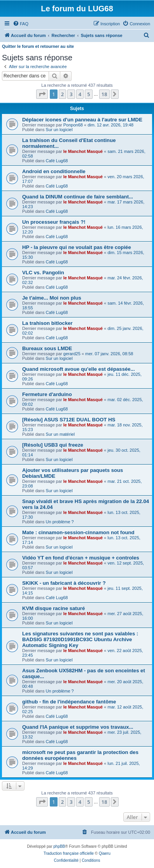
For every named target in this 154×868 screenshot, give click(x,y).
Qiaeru (105, 853)
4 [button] (80, 94)
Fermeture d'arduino (47, 394)
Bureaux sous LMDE (47, 348)
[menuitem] (21, 24)
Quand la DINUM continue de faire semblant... (78, 197)
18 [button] (104, 94)
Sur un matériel (60, 434)
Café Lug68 (57, 161)
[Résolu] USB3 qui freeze (53, 445)
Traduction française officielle (69, 853)
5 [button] (88, 94)
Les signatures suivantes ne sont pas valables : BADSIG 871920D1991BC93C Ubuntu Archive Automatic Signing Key (80, 639)
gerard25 (72, 354)
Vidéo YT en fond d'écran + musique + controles (81, 558)
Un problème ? (60, 522)
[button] (42, 94)
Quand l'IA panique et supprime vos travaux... (78, 727)
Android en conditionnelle (54, 171)
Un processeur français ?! (54, 222)
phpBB (59, 846)
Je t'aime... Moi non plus (52, 298)
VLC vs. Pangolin (43, 273)
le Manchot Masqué (83, 151)
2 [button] (62, 94)
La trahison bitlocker (47, 323)
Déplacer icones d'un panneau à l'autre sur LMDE (82, 120)
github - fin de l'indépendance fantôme (69, 702)
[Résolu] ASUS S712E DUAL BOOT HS (69, 420)
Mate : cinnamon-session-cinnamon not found (78, 532)
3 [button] (71, 94)
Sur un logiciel (59, 130)
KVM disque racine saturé (53, 608)
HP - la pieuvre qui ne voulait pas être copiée (77, 247)
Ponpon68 (73, 125)
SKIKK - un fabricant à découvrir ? (64, 583)
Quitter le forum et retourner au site (38, 46)
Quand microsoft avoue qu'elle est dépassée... (79, 369)
